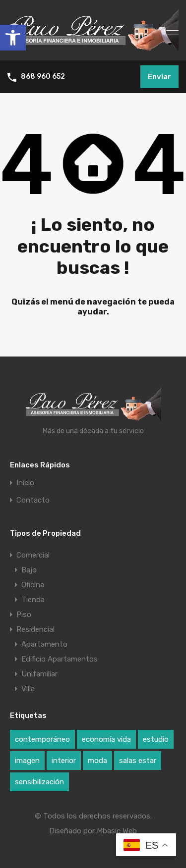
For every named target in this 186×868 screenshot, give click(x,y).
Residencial (35, 629)
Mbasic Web (117, 831)
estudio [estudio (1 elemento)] (156, 739)
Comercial (33, 555)
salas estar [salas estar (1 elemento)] (138, 761)
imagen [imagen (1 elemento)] (27, 761)
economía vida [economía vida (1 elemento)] (106, 739)
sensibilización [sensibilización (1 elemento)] (39, 782)
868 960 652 (43, 77)
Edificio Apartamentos (60, 659)
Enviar (159, 77)
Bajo (29, 570)
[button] (13, 38)
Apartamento (44, 644)
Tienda (33, 600)
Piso (24, 614)
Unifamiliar (39, 674)
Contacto (33, 500)
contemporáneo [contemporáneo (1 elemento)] (42, 739)
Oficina (33, 585)
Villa (28, 689)
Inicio (25, 483)
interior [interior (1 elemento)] (64, 761)
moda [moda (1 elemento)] (97, 761)
